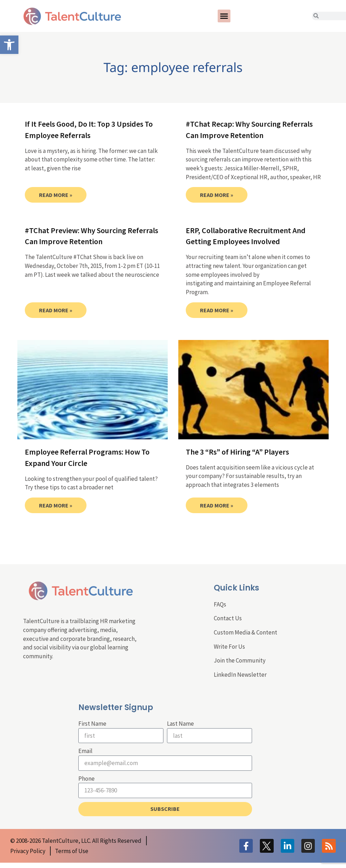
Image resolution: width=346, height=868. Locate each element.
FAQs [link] (220, 604)
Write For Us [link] (229, 647)
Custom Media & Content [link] (245, 632)
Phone (86, 779)
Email (85, 751)
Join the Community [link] (240, 660)
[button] (224, 16)
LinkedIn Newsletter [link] (240, 675)
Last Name (180, 724)
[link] (9, 45)
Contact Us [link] (228, 618)
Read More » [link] (56, 195)
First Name (92, 724)
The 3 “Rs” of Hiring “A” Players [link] (237, 452)
